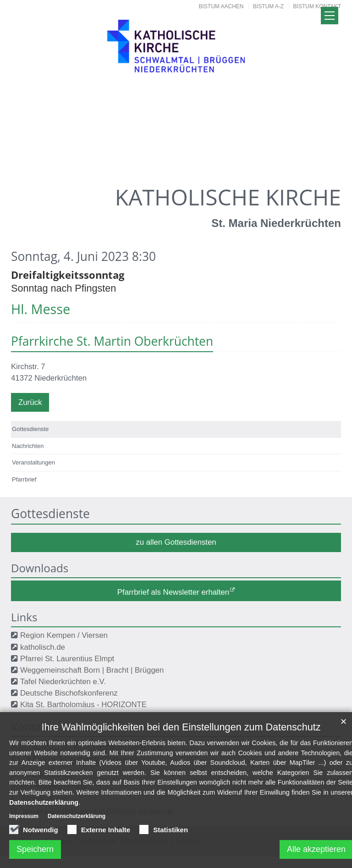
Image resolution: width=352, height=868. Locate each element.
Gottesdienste (30, 429)
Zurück (30, 402)
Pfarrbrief (24, 479)
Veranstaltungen (33, 462)
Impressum (24, 821)
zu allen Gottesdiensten (176, 542)
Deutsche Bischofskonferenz (69, 693)
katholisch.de (43, 647)
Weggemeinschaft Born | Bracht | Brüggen (92, 670)
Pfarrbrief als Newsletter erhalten (173, 592)
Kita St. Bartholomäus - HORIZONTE (83, 705)
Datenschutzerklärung (44, 807)
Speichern (35, 854)
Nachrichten (28, 446)
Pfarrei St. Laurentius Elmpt (67, 659)
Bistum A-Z (268, 6)
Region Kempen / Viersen (64, 635)
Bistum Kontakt (317, 6)
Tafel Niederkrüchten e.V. (63, 682)
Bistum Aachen (221, 6)
